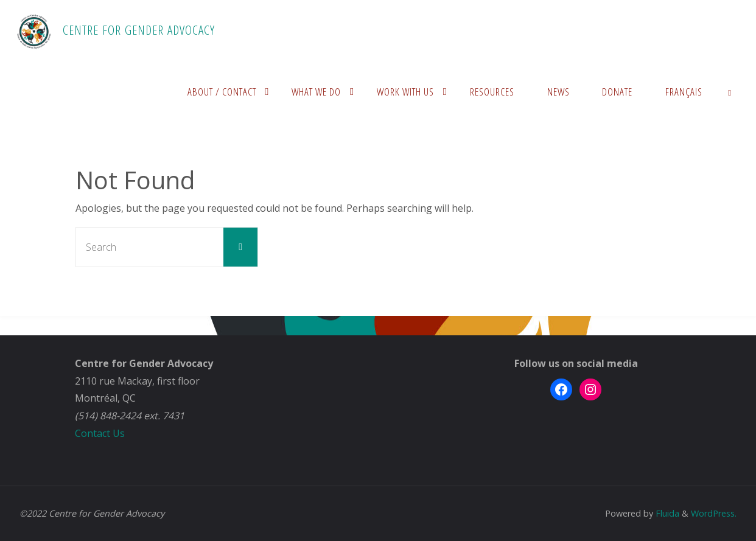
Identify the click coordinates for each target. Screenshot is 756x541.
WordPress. (714, 513)
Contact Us (100, 433)
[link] (730, 91)
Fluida (666, 513)
